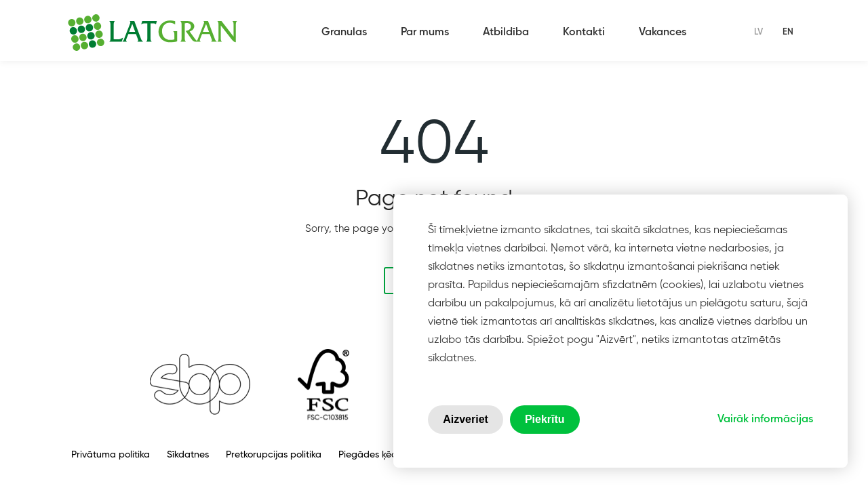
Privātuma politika (111, 455)
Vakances (663, 33)
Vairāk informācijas (765, 420)
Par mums (425, 33)
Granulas (344, 33)
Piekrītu (545, 419)
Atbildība (506, 33)
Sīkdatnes (188, 455)
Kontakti (584, 33)
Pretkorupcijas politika (274, 455)
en (788, 32)
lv (758, 32)
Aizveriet (466, 419)
